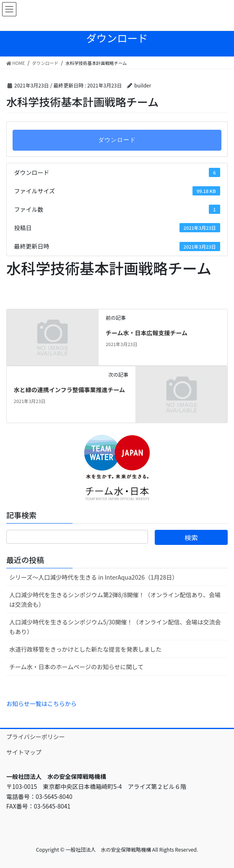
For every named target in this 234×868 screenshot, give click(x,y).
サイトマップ (24, 752)
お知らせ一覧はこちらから (42, 704)
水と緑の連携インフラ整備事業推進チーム (69, 390)
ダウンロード (117, 140)
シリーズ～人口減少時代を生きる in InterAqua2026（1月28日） (94, 577)
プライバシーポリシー (36, 737)
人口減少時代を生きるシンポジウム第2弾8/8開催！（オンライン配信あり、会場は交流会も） (115, 600)
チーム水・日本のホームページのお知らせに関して (76, 667)
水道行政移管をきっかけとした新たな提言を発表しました (85, 649)
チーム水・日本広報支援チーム (147, 333)
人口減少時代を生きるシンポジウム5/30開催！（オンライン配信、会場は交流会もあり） (115, 627)
